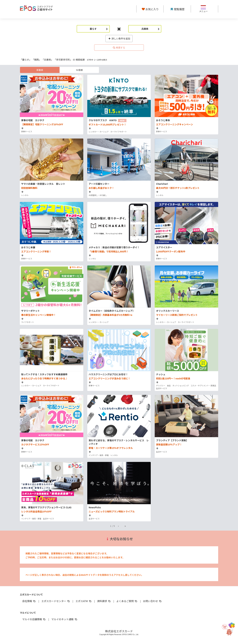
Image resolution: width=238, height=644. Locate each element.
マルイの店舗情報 (34, 619)
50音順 (79, 70)
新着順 (40, 70)
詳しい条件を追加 (119, 38)
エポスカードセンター (56, 601)
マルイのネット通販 (64, 619)
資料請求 (104, 601)
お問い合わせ (153, 601)
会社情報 (29, 601)
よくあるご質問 (127, 601)
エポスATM (84, 601)
